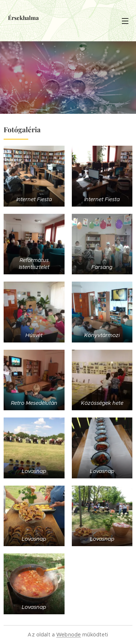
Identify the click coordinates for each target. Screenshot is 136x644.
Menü (125, 21)
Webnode (69, 635)
